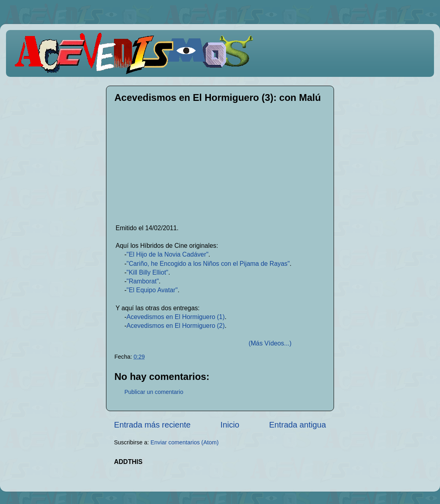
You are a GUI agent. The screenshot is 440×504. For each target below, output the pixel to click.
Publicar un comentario (154, 392)
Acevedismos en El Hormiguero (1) (175, 317)
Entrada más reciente (152, 425)
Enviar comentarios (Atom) (184, 442)
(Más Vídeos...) (270, 343)
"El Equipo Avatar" (152, 290)
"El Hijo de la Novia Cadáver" (167, 254)
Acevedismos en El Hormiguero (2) (175, 326)
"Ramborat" (143, 281)
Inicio (230, 425)
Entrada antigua (298, 425)
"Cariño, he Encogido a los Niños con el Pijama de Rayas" (208, 264)
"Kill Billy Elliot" (147, 272)
